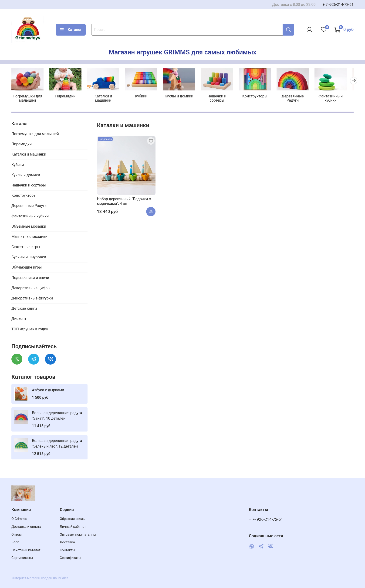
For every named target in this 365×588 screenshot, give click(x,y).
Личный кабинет (73, 527)
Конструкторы (260, 97)
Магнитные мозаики (29, 237)
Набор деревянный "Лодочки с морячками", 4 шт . (124, 202)
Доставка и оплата (26, 527)
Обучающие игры (27, 268)
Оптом (17, 535)
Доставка (67, 542)
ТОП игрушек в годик (30, 330)
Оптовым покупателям (78, 535)
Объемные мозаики (29, 227)
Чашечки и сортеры (221, 99)
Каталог (71, 30)
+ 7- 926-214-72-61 (266, 519)
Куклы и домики (183, 97)
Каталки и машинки (105, 99)
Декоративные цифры (31, 288)
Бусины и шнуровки (29, 258)
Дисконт (19, 319)
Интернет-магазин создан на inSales (40, 578)
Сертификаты (22, 558)
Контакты (68, 550)
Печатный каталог (26, 550)
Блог (15, 542)
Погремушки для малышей (28, 99)
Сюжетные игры (26, 247)
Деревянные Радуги (299, 99)
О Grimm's (19, 519)
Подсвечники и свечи (30, 278)
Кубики (144, 97)
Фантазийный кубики (337, 99)
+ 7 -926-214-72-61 (338, 5)
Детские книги (24, 309)
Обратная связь (72, 519)
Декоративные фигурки (32, 299)
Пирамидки (66, 97)
